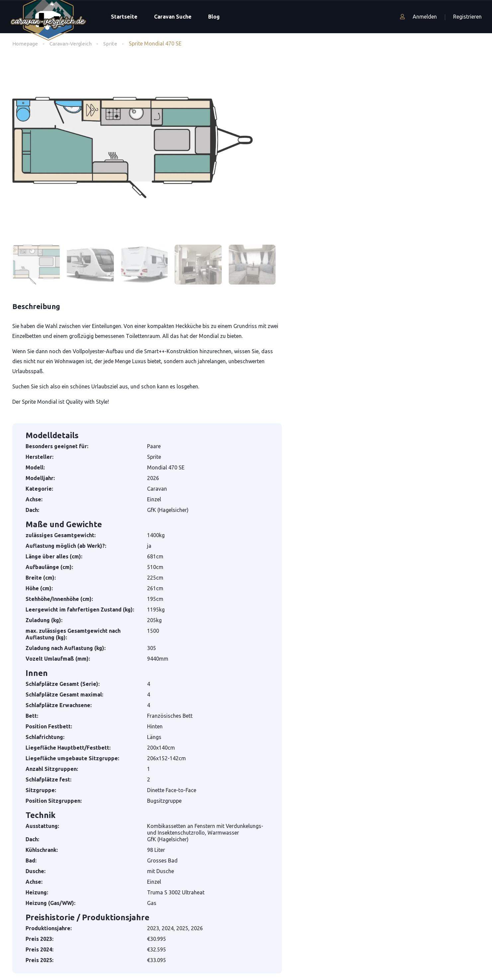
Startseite (124, 17)
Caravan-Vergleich (72, 43)
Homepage (25, 43)
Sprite (112, 43)
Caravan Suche (173, 17)
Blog (214, 17)
